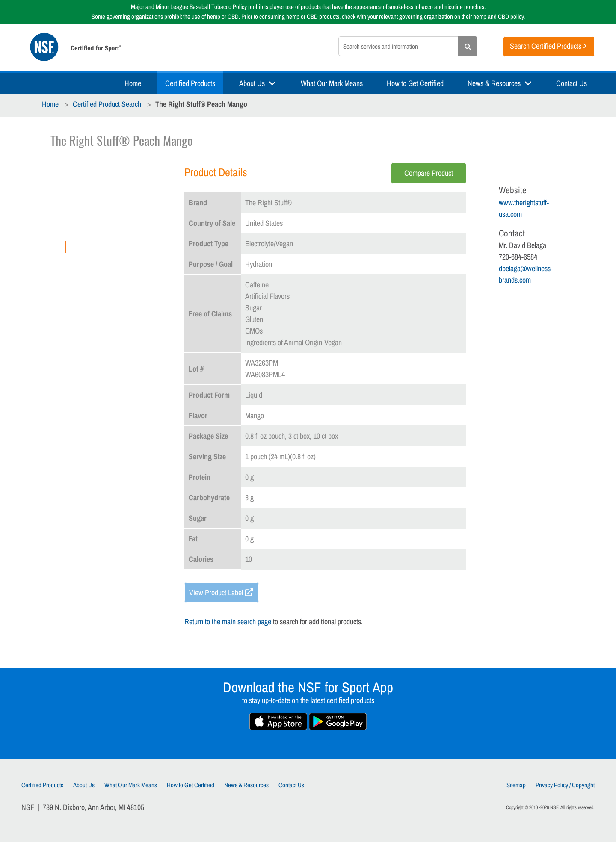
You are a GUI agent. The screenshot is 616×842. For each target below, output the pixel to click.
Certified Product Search (107, 104)
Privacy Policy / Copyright (565, 785)
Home (133, 83)
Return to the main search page (228, 622)
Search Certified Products (546, 46)
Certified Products (190, 83)
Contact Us (572, 83)
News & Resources (494, 83)
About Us (252, 83)
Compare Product (429, 173)
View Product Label (216, 592)
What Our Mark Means (332, 83)
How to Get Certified (415, 83)
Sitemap (516, 785)
